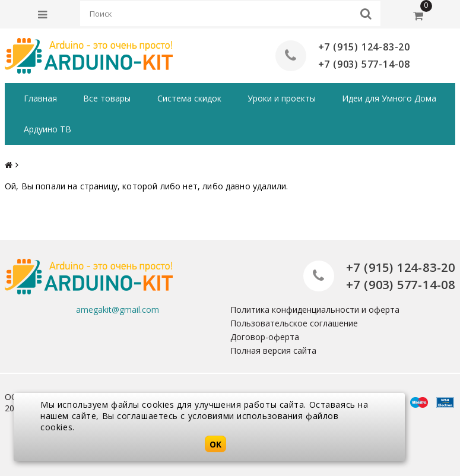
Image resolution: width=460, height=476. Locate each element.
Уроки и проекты (282, 98)
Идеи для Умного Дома (389, 98)
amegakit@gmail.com (118, 310)
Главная (40, 98)
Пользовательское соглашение (294, 323)
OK (215, 444)
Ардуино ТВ (47, 129)
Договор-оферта (265, 337)
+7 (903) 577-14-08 (364, 64)
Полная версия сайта (273, 350)
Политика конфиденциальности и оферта (315, 310)
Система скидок (189, 98)
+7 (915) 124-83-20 (364, 47)
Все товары (107, 98)
